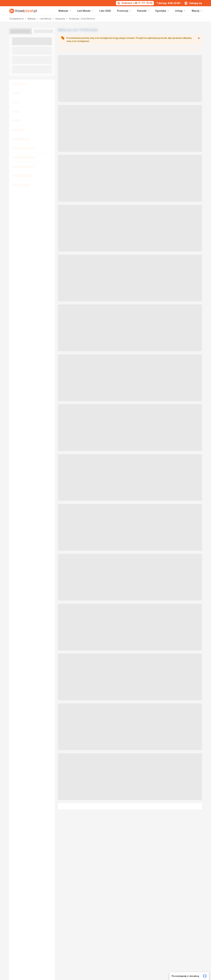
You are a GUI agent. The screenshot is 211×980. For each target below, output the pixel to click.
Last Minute (46, 19)
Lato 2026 (105, 11)
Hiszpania (60, 19)
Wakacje (32, 19)
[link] (85, 11)
